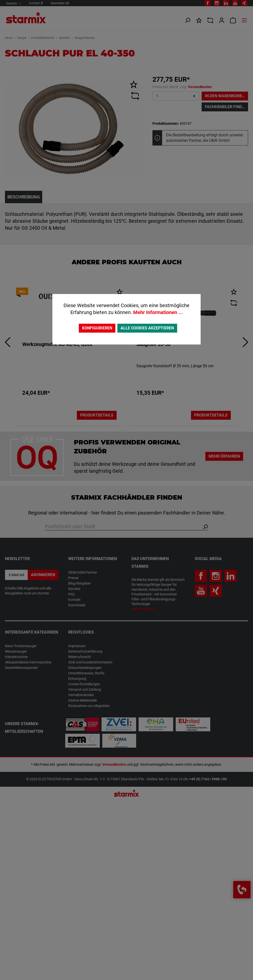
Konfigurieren (97, 328)
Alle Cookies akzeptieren (147, 328)
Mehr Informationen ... (158, 312)
